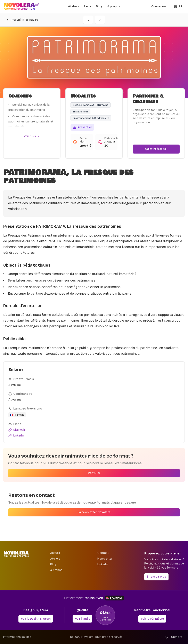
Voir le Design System (36, 619)
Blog (99, 6)
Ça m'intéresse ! (156, 149)
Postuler (94, 473)
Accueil (55, 553)
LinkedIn (103, 564)
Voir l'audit (82, 619)
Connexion (158, 6)
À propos (114, 6)
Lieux (88, 6)
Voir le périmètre (152, 619)
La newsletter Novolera (94, 512)
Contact (103, 553)
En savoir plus (156, 577)
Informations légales (17, 637)
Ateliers (74, 6)
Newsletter (105, 559)
